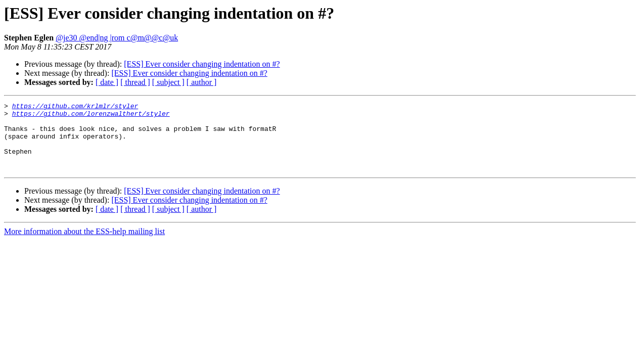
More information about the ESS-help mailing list (84, 245)
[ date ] (107, 82)
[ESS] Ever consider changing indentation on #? (202, 64)
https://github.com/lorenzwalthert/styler (91, 116)
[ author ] (202, 82)
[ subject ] (168, 82)
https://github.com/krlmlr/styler (75, 107)
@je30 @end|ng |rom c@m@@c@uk (117, 38)
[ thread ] (135, 82)
